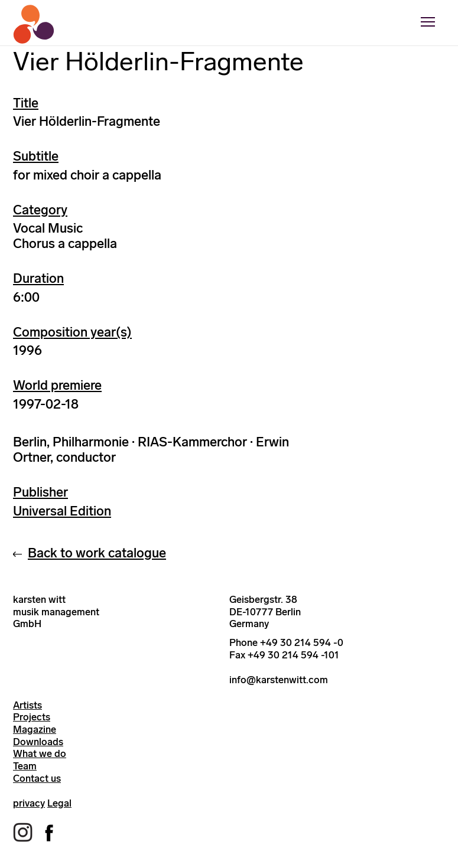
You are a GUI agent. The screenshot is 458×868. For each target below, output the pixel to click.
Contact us (37, 778)
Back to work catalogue (97, 553)
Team (25, 766)
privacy (29, 803)
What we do (40, 753)
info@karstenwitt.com (279, 680)
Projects (32, 717)
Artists (27, 705)
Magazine (35, 729)
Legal (59, 803)
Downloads (38, 742)
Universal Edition (62, 511)
